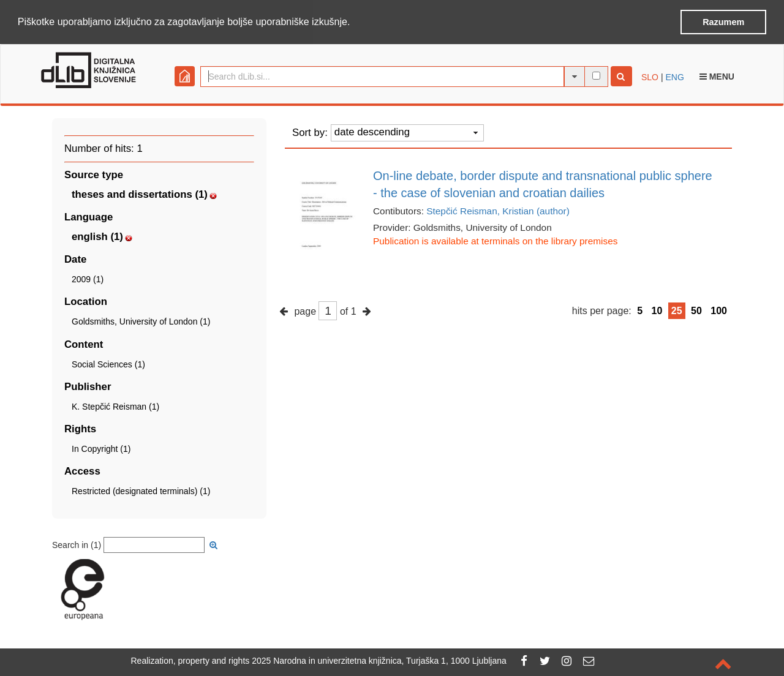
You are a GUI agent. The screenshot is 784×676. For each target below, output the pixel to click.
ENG (674, 76)
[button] (355, 23)
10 (657, 310)
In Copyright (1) (101, 448)
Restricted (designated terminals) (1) (141, 490)
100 (719, 310)
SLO (650, 76)
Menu (717, 75)
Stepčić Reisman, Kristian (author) (498, 210)
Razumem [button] (723, 22)
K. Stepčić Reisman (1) (115, 405)
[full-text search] (596, 75)
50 (696, 310)
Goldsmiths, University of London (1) (141, 321)
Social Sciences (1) (108, 363)
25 (677, 310)
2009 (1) (88, 279)
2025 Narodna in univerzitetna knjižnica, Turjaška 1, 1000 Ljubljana (379, 661)
